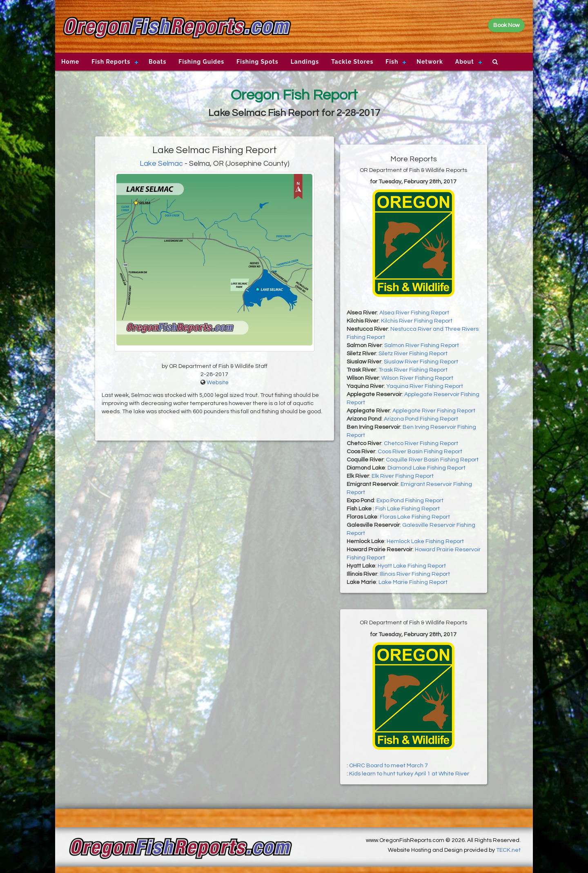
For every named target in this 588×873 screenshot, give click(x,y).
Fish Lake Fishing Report (408, 509)
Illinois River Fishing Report (415, 574)
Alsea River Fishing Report (414, 313)
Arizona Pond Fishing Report (421, 419)
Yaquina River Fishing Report (425, 386)
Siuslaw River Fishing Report (421, 362)
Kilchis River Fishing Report (417, 321)
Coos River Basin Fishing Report (420, 452)
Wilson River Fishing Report (417, 378)
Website (218, 383)
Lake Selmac (161, 164)
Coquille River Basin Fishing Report (432, 460)
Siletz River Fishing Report (413, 354)
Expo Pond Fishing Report (410, 501)
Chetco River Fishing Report (421, 443)
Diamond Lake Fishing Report (427, 468)
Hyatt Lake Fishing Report (412, 566)
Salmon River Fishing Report (422, 345)
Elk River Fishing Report (403, 476)
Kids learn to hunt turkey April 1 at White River (409, 774)
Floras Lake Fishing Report (415, 517)
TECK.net (508, 850)
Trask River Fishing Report (413, 370)
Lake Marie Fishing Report (413, 582)
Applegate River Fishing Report (434, 411)
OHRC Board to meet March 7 (389, 766)
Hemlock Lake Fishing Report (425, 541)
